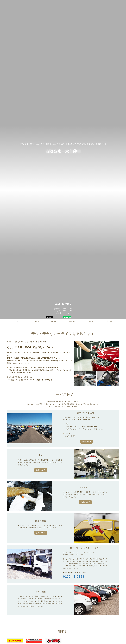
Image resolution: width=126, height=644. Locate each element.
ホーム (16, 321)
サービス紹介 (35, 321)
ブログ (91, 321)
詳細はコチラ (86, 442)
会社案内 (54, 321)
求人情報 (110, 321)
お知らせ (72, 321)
